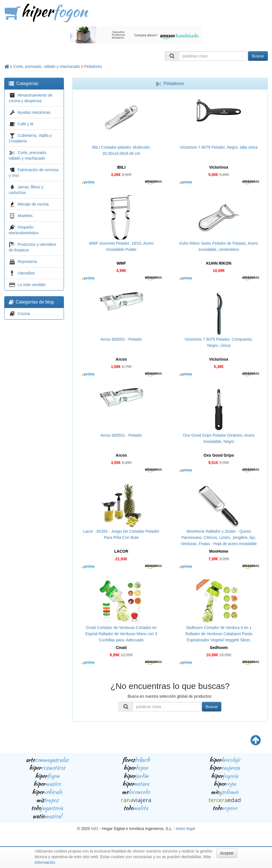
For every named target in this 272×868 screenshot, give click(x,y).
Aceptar (227, 853)
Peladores (93, 66)
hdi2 (95, 829)
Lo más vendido (32, 285)
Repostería (27, 262)
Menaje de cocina (33, 204)
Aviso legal (185, 829)
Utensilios (26, 273)
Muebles (25, 216)
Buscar (258, 56)
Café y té (26, 124)
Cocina (24, 314)
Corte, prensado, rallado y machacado (47, 66)
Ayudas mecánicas (34, 112)
